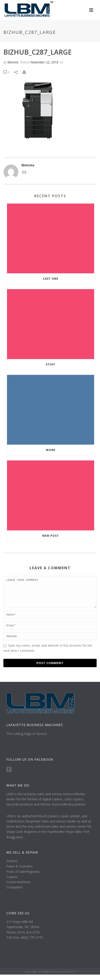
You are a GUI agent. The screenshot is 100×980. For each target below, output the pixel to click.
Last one (51, 279)
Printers (12, 866)
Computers (14, 893)
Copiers (12, 882)
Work (51, 450)
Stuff (51, 364)
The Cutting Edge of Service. (27, 739)
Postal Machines (18, 887)
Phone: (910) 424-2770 (23, 938)
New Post (51, 536)
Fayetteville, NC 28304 (23, 932)
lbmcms (13, 62)
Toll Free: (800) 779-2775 (25, 943)
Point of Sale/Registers (23, 877)
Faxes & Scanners (19, 872)
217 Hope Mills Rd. (20, 927)
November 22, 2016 (44, 62)
